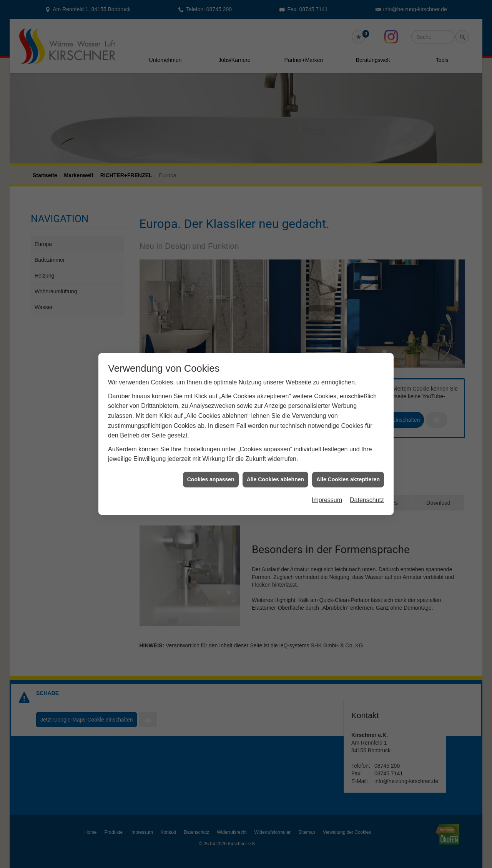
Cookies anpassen (211, 463)
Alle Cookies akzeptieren (348, 463)
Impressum (327, 484)
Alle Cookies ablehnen (275, 463)
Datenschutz (367, 484)
